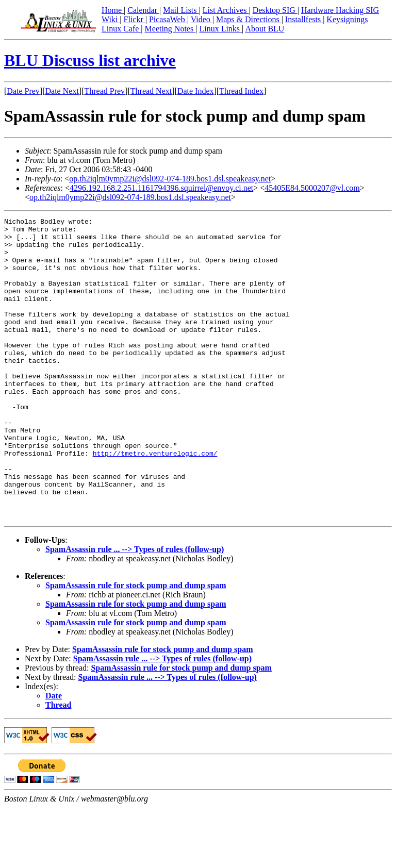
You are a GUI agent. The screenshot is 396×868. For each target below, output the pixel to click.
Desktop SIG (275, 10)
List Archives (226, 10)
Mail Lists (181, 10)
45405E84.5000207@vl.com (312, 188)
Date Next (62, 91)
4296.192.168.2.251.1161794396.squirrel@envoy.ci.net (161, 188)
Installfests (304, 19)
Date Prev (23, 91)
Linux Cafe (121, 29)
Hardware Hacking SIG (340, 10)
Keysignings (347, 19)
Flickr (134, 19)
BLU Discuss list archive (90, 60)
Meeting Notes (170, 29)
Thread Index (241, 91)
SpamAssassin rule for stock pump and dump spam (136, 646)
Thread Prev (104, 91)
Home (113, 10)
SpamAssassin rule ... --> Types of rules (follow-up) (135, 610)
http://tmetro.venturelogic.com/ (155, 501)
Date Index (196, 91)
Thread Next (151, 91)
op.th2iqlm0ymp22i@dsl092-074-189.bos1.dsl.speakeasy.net (170, 179)
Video (202, 19)
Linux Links (220, 29)
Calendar (143, 10)
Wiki (111, 19)
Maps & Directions (249, 19)
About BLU (265, 29)
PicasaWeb (168, 19)
